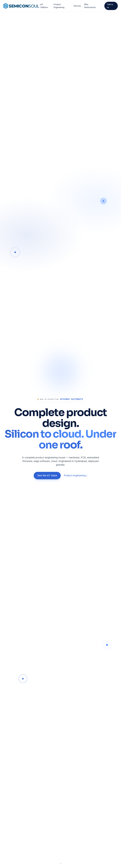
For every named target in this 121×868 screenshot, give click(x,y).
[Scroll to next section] (61, 862)
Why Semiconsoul (90, 6)
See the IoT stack (47, 475)
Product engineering (76, 476)
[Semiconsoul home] (22, 6)
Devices (77, 6)
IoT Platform (44, 6)
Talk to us (110, 6)
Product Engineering (59, 6)
